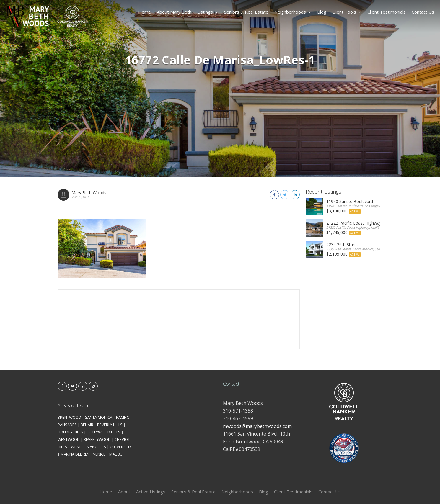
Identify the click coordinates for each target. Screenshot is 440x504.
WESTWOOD (69, 410)
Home (145, 12)
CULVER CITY (121, 417)
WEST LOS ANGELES (88, 417)
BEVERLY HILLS (110, 395)
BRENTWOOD (69, 388)
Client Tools (347, 12)
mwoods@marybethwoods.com (257, 397)
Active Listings (151, 462)
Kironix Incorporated (253, 490)
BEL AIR (87, 395)
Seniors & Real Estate (246, 12)
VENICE (99, 425)
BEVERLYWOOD (97, 410)
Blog (322, 12)
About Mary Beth (174, 12)
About (124, 462)
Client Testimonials (387, 12)
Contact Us (423, 12)
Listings (208, 12)
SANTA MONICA (99, 388)
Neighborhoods (293, 12)
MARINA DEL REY (75, 425)
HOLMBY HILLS (70, 402)
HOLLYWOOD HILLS (104, 402)
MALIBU (116, 425)
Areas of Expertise (77, 376)
